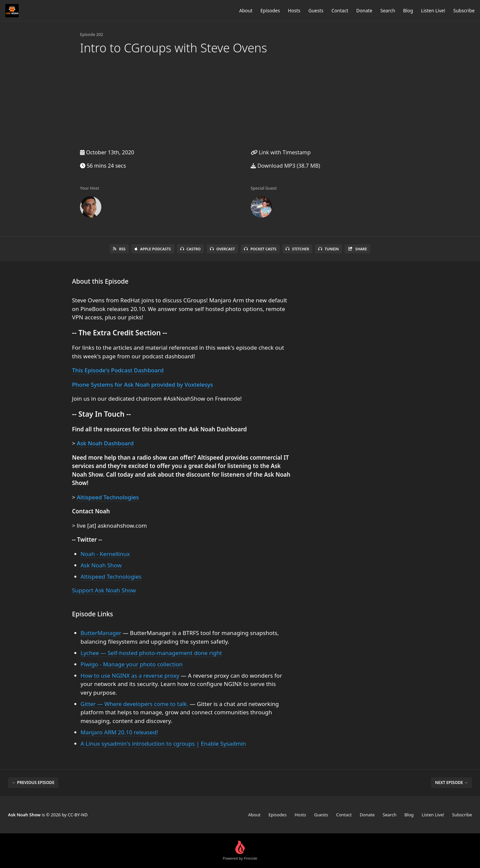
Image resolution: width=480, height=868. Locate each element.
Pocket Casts (260, 249)
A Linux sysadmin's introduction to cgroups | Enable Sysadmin (163, 743)
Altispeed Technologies (108, 497)
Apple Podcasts (153, 249)
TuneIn (328, 249)
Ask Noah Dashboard (105, 443)
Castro (190, 249)
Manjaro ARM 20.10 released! (119, 732)
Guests (316, 10)
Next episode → (451, 782)
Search (388, 10)
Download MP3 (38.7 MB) (285, 166)
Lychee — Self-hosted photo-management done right (151, 653)
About (246, 10)
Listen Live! (433, 10)
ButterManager (101, 633)
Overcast (222, 249)
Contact (340, 10)
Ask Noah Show (101, 565)
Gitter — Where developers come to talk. (134, 704)
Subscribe (464, 10)
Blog (408, 10)
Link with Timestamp (281, 152)
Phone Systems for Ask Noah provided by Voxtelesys (142, 384)
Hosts (294, 10)
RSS (119, 249)
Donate (364, 10)
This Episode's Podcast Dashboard (118, 370)
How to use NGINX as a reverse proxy (130, 675)
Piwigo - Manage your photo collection (132, 664)
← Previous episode (33, 782)
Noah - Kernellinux (105, 554)
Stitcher (297, 249)
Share (357, 249)
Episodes (270, 10)
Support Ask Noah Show (104, 590)
